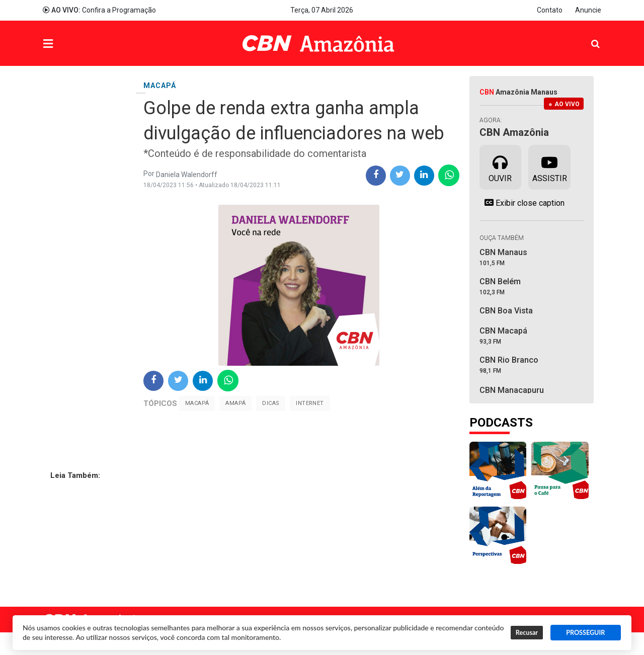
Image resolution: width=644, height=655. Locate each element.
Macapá (197, 403)
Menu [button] (68, 45)
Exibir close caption (522, 203)
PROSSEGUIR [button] (585, 633)
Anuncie (588, 10)
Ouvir (500, 167)
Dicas (271, 403)
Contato (550, 10)
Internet (310, 403)
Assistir (550, 167)
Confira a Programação (99, 10)
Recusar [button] (527, 633)
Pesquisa (587, 36)
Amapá (235, 403)
